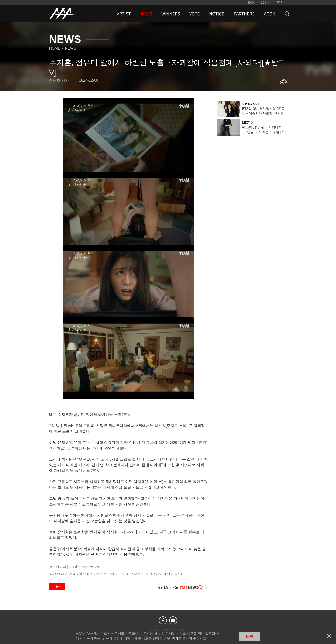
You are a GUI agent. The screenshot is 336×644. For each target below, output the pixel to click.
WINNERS (171, 14)
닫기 (329, 636)
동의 (249, 636)
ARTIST (124, 14)
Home (55, 48)
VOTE (195, 14)
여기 (175, 638)
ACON (270, 14)
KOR (279, 2)
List (57, 587)
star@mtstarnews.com (85, 567)
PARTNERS (244, 14)
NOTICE (217, 14)
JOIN (251, 3)
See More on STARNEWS (182, 587)
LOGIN (265, 3)
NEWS (146, 14)
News (71, 48)
